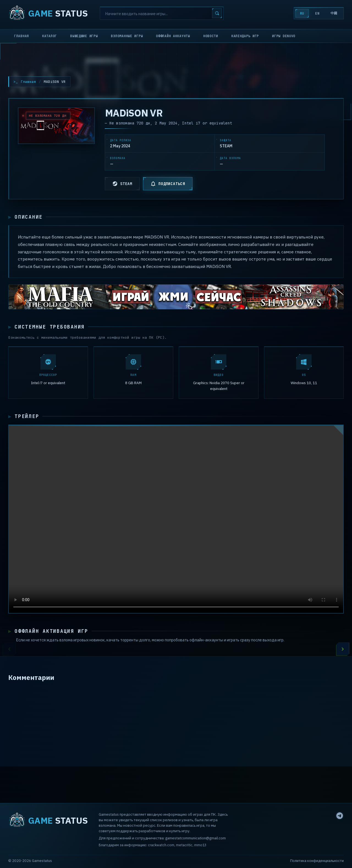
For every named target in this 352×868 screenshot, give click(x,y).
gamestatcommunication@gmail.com (196, 838)
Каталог (50, 36)
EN (317, 13)
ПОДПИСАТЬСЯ (168, 184)
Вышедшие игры (84, 36)
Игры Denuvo (284, 36)
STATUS (48, 13)
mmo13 (200, 845)
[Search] (162, 13)
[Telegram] (340, 816)
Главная (21, 36)
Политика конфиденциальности (317, 861)
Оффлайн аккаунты (173, 36)
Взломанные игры (127, 36)
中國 (334, 13)
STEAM (122, 184)
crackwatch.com (161, 845)
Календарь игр (245, 36)
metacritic (184, 845)
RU (302, 13)
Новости (211, 36)
